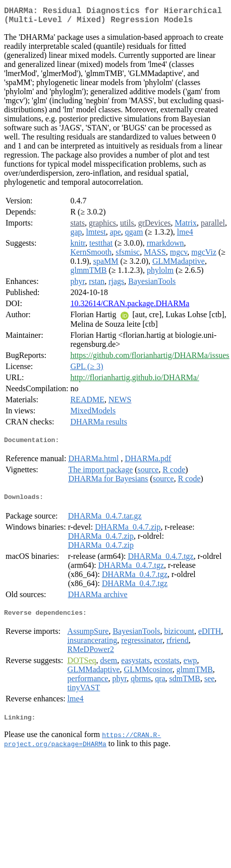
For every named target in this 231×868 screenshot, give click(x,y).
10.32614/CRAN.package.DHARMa (130, 307)
